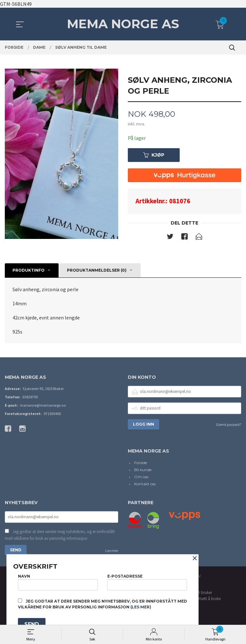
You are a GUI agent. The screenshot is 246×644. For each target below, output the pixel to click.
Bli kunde (143, 470)
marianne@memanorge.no (43, 405)
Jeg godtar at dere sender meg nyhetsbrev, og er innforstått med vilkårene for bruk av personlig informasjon (60, 535)
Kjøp (154, 155)
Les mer (112, 551)
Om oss (141, 477)
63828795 (30, 397)
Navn (58, 582)
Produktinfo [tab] (29, 270)
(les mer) (141, 607)
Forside (141, 463)
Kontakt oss (145, 484)
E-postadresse (147, 582)
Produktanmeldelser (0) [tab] (97, 270)
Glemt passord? (229, 424)
